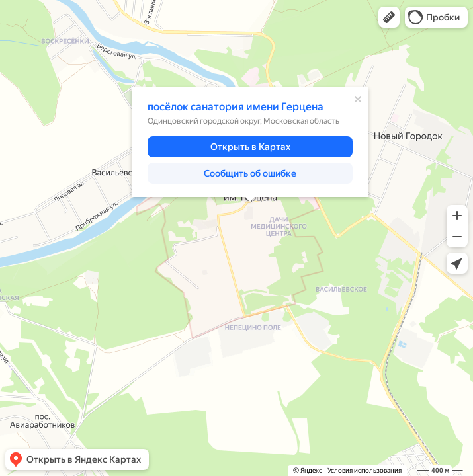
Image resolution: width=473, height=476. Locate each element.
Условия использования (365, 470)
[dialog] (250, 142)
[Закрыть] (358, 99)
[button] (389, 17)
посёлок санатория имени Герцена (236, 107)
